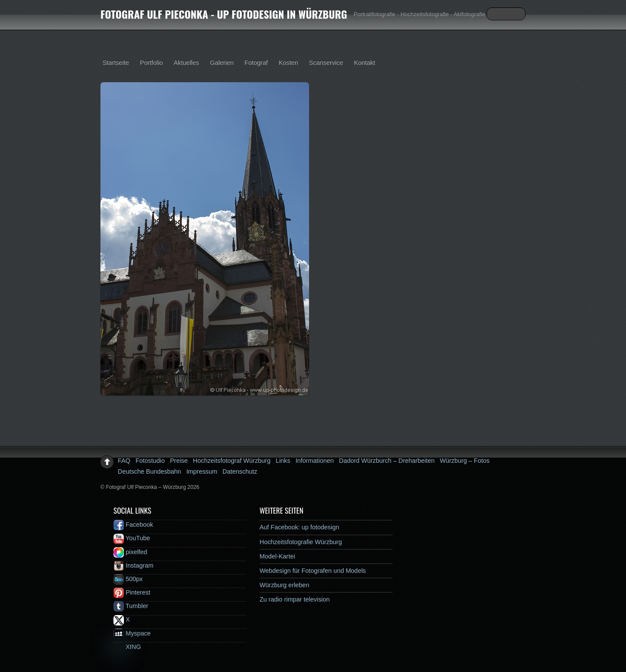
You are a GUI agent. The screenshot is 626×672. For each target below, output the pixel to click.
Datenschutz (240, 471)
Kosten (288, 63)
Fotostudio (150, 461)
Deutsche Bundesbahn (150, 471)
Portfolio (152, 63)
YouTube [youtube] (132, 538)
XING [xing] (127, 647)
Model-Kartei (277, 556)
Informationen (315, 461)
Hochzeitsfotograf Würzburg (232, 461)
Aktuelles (186, 63)
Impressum (202, 471)
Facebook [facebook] (133, 525)
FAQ (124, 461)
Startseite (116, 63)
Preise (179, 461)
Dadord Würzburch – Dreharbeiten (387, 461)
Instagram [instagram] (133, 565)
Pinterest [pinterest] (132, 592)
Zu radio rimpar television (295, 599)
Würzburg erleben (284, 585)
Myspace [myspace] (132, 633)
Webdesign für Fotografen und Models (313, 571)
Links (283, 461)
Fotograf (256, 63)
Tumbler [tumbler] (131, 606)
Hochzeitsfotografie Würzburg (301, 542)
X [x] (122, 619)
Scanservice (326, 63)
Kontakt (365, 63)
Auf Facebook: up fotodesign (299, 527)
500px (128, 579)
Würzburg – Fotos (465, 461)
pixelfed (130, 552)
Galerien (222, 63)
